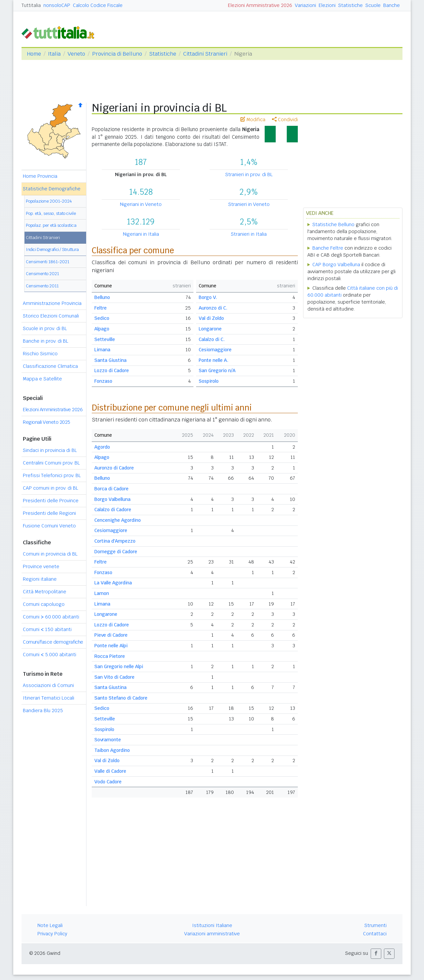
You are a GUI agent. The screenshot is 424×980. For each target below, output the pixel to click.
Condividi (285, 120)
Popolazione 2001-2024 (49, 201)
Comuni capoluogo (44, 604)
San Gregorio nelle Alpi (119, 666)
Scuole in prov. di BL (45, 328)
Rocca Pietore (110, 656)
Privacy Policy (52, 934)
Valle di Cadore (110, 771)
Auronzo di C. (213, 308)
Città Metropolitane (45, 592)
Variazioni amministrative (212, 934)
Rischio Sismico (40, 354)
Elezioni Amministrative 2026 (260, 5)
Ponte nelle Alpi (111, 646)
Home (34, 54)
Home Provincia (40, 176)
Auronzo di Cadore (114, 468)
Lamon (102, 593)
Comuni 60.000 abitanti (51, 617)
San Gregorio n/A (217, 370)
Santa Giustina (110, 360)
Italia (54, 54)
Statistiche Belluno (333, 224)
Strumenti (375, 925)
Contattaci (375, 934)
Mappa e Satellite (42, 379)
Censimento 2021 (42, 274)
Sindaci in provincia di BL (50, 450)
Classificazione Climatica (50, 366)
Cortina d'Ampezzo (115, 541)
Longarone (210, 329)
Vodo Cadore (108, 782)
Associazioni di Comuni (48, 685)
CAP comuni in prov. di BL (51, 488)
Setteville (105, 339)
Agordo (102, 447)
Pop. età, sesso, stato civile (51, 213)
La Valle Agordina (113, 583)
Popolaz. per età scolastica (51, 225)
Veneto (76, 54)
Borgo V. (208, 297)
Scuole (373, 5)
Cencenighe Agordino (118, 520)
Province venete (41, 566)
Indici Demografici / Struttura (52, 249)
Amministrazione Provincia (52, 303)
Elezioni (327, 5)
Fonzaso (103, 381)
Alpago (102, 329)
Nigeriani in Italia (141, 234)
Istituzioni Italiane (212, 925)
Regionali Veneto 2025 (47, 422)
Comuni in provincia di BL (50, 554)
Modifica (253, 120)
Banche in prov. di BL (46, 341)
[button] (376, 954)
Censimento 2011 (42, 286)
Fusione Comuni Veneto (49, 526)
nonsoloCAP (57, 5)
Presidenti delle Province (51, 501)
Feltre (101, 308)
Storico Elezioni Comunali (51, 316)
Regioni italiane (40, 579)
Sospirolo (209, 381)
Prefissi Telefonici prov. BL (52, 475)
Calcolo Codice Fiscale (98, 5)
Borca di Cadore (111, 489)
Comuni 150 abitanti (47, 629)
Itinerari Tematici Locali (49, 698)
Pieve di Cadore (111, 635)
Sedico (102, 318)
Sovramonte (108, 740)
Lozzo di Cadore (112, 370)
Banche (392, 5)
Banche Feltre (328, 248)
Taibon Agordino (112, 750)
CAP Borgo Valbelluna (336, 265)
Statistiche (350, 5)
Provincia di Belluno (117, 54)
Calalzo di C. (212, 339)
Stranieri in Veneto (249, 204)
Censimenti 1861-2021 (48, 262)
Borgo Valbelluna (112, 499)
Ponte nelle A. (213, 360)
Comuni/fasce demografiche (53, 642)
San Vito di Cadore (114, 677)
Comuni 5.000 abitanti (50, 655)
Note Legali (50, 925)
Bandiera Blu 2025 (43, 710)
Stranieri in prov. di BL (249, 174)
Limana (102, 350)
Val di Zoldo (211, 318)
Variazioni (305, 5)
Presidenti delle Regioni (49, 513)
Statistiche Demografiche (52, 189)
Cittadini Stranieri (205, 54)
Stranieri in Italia (249, 234)
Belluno (102, 297)
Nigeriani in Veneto (141, 204)
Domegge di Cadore (116, 552)
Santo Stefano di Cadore (121, 698)
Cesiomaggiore (215, 350)
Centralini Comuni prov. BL (51, 463)
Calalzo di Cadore (113, 510)
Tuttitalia (31, 5)
